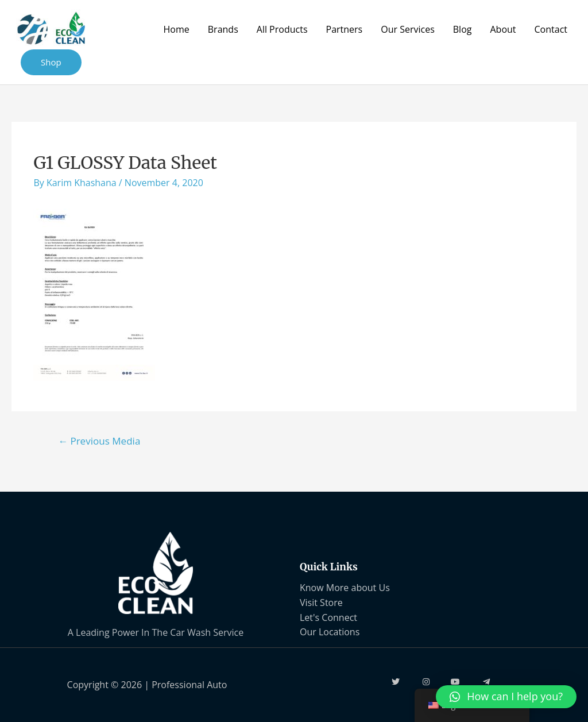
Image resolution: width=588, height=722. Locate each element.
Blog (463, 29)
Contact (551, 29)
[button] (506, 697)
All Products (282, 29)
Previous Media (99, 441)
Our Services (408, 29)
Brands (223, 29)
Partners (345, 29)
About (503, 29)
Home (177, 29)
